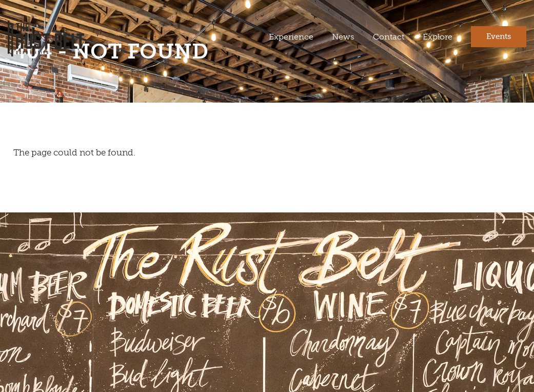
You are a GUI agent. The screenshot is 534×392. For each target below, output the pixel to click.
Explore (438, 37)
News (343, 37)
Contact (389, 37)
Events (499, 36)
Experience (291, 37)
